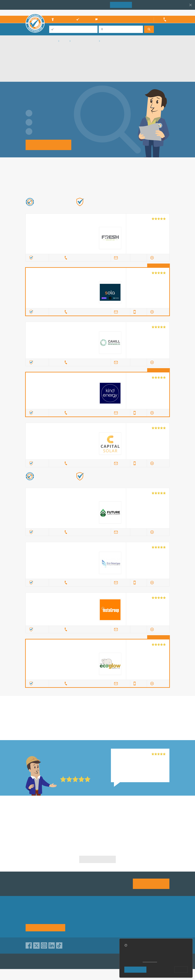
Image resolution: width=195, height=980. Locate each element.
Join (121, 5)
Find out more (129, 207)
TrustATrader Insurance (94, 961)
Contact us (127, 921)
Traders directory (105, 921)
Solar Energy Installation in (49, 816)
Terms (99, 926)
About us (75, 915)
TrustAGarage (64, 961)
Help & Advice (78, 921)
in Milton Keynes (97, 716)
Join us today (151, 884)
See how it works (45, 927)
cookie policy (150, 961)
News (73, 926)
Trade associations (106, 915)
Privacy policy (154, 915)
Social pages (128, 926)
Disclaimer (152, 921)
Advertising (127, 915)
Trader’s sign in (161, 13)
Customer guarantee (158, 926)
